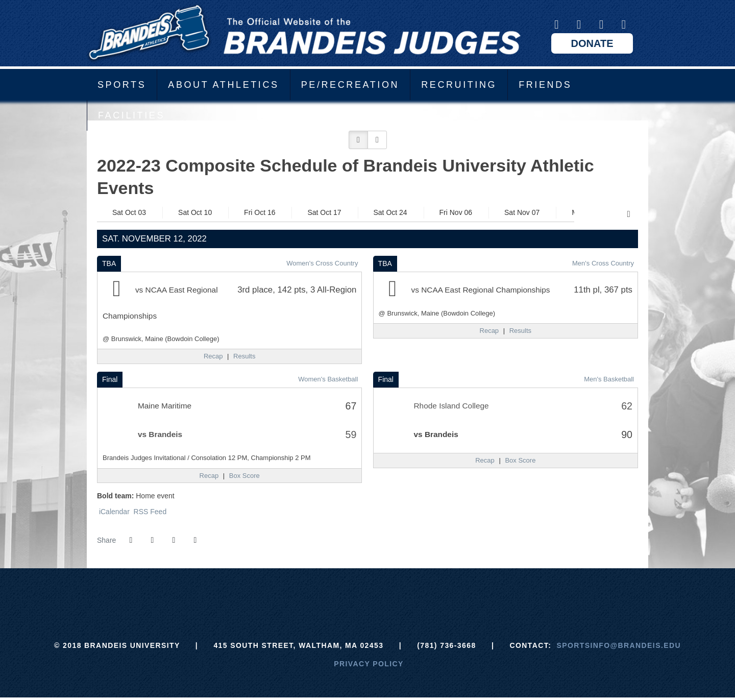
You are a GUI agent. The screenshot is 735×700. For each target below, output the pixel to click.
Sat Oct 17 (324, 212)
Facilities (131, 115)
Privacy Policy (369, 664)
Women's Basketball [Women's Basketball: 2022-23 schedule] (328, 379)
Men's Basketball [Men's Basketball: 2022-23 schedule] (609, 379)
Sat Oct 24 (390, 212)
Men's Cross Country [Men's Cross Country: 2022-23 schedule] (603, 263)
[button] (358, 140)
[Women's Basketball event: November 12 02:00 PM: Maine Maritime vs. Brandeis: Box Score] (244, 476)
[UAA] (368, 594)
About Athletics (223, 85)
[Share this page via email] (174, 540)
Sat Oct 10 (195, 212)
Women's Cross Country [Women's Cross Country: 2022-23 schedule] (322, 263)
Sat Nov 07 (522, 212)
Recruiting (459, 85)
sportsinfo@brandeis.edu (619, 645)
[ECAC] (329, 594)
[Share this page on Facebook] (131, 540)
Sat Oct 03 (129, 212)
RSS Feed (149, 512)
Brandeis (304, 33)
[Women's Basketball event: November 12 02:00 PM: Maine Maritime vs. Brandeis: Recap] (209, 476)
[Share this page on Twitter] (152, 540)
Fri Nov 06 (456, 212)
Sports (122, 85)
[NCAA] (406, 594)
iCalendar (113, 512)
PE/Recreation (350, 85)
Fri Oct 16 (260, 212)
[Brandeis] (291, 594)
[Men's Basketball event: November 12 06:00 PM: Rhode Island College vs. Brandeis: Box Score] (520, 461)
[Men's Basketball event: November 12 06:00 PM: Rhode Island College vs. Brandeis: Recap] (485, 461)
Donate (592, 43)
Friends (545, 85)
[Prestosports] (444, 594)
